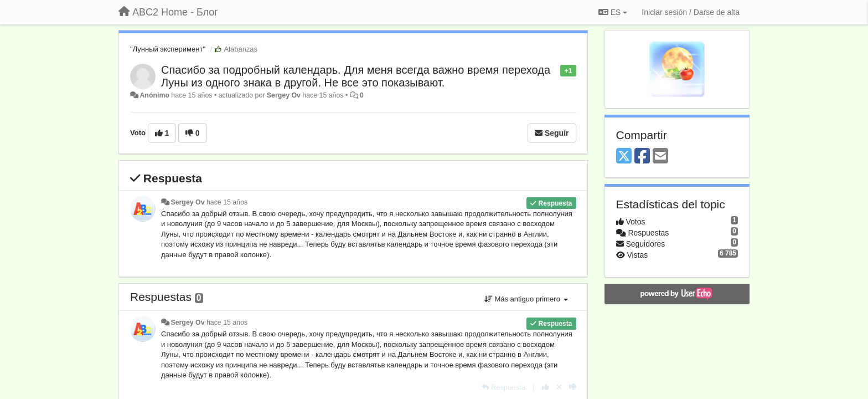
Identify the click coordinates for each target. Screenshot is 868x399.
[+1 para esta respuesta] (546, 387)
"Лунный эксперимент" (168, 49)
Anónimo (154, 95)
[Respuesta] (503, 387)
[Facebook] (642, 157)
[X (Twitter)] (624, 157)
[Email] (660, 157)
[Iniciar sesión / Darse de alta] (691, 12)
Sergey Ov (284, 95)
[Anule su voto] (559, 387)
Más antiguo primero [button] (526, 299)
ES (613, 12)
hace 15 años (227, 202)
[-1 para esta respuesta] (573, 387)
